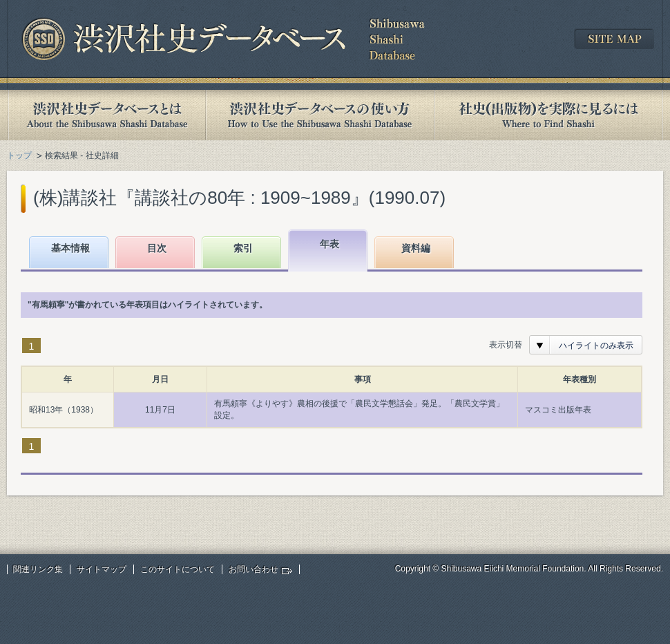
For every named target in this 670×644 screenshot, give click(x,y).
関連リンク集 (38, 569)
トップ (19, 155)
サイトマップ (102, 569)
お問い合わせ (253, 569)
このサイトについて (178, 569)
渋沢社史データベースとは (106, 115)
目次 (157, 248)
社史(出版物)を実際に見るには (548, 115)
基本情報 (70, 248)
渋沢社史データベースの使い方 (320, 115)
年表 (329, 244)
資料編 (416, 248)
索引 (243, 248)
